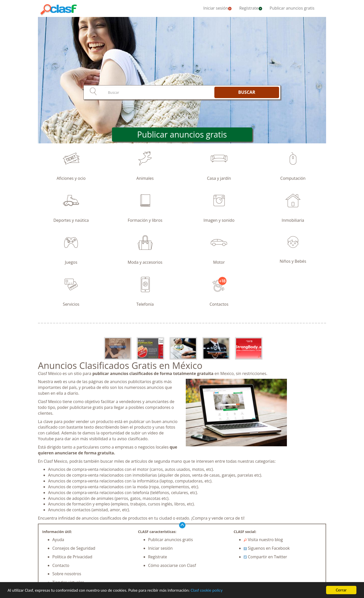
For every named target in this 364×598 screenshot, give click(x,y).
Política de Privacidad (72, 557)
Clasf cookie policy (207, 590)
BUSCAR (247, 92)
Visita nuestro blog (263, 540)
